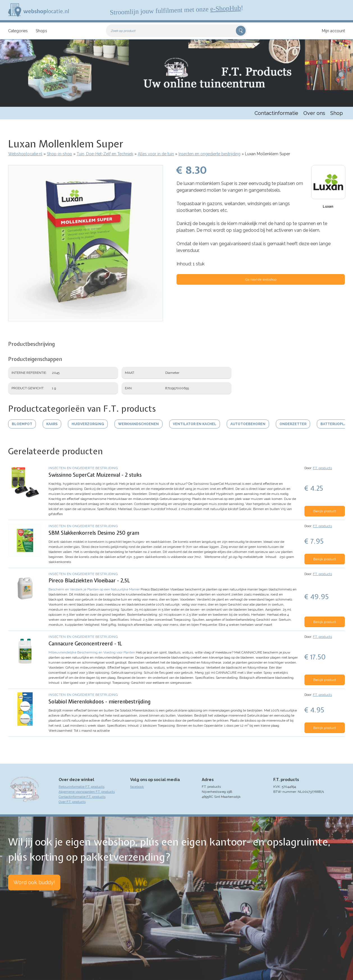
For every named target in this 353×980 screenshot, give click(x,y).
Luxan (328, 207)
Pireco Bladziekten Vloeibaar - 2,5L (89, 581)
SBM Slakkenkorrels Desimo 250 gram (94, 533)
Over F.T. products (72, 802)
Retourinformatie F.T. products (82, 787)
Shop (337, 113)
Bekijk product (325, 511)
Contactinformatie (276, 113)
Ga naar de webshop (261, 279)
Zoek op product (123, 31)
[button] (86, 318)
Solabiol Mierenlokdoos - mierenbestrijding (99, 702)
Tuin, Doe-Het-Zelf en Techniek (105, 154)
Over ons (314, 113)
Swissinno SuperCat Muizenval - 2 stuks (95, 475)
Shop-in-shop (59, 154)
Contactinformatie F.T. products (82, 797)
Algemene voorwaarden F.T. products (87, 792)
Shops (41, 31)
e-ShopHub (226, 8)
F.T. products (322, 468)
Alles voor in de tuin (156, 154)
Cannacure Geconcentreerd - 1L (85, 644)
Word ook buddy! (34, 882)
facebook (137, 787)
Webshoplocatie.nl (25, 154)
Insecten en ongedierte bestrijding (209, 154)
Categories (18, 31)
